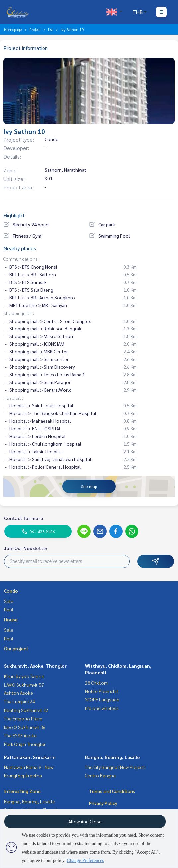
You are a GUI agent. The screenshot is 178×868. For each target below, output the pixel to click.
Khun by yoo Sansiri (24, 676)
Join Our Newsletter (26, 548)
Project (35, 29)
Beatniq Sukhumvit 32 (26, 710)
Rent (9, 609)
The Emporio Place (23, 718)
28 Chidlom (96, 683)
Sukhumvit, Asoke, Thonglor (35, 666)
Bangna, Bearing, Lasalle (112, 757)
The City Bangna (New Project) (115, 767)
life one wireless (102, 708)
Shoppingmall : (19, 313)
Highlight (14, 215)
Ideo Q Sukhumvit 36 (25, 727)
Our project (16, 648)
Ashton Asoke (18, 693)
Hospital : (13, 398)
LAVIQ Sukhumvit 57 (24, 685)
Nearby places (20, 248)
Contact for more (23, 518)
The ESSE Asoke (20, 735)
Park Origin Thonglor (25, 744)
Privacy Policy (103, 803)
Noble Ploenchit (102, 691)
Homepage (13, 29)
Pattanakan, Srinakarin (30, 757)
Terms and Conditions (112, 791)
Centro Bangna (100, 775)
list (51, 29)
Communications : (21, 259)
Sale (9, 601)
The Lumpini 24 (19, 701)
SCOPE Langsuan (102, 699)
